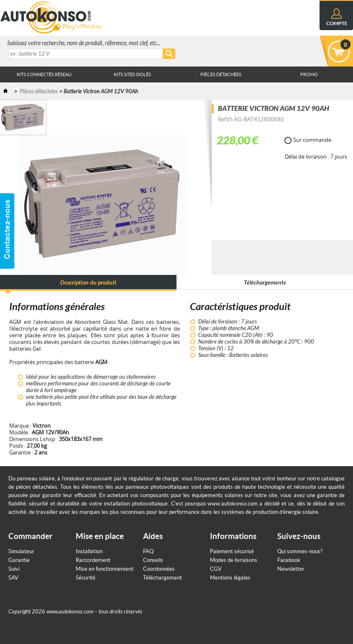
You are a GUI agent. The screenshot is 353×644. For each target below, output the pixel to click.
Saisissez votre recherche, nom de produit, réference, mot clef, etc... (84, 43)
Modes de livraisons (234, 560)
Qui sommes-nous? (300, 551)
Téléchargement (162, 578)
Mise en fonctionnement (105, 569)
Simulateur (21, 551)
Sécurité (86, 578)
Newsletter (291, 569)
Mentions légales (230, 578)
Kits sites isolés (132, 74)
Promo (309, 74)
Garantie (19, 560)
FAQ (148, 551)
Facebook (289, 560)
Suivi (14, 569)
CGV (216, 569)
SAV (13, 578)
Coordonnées (159, 569)
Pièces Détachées (221, 74)
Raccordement (93, 560)
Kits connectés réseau (44, 74)
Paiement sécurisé (232, 551)
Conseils (153, 560)
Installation (89, 551)
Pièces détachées (38, 92)
